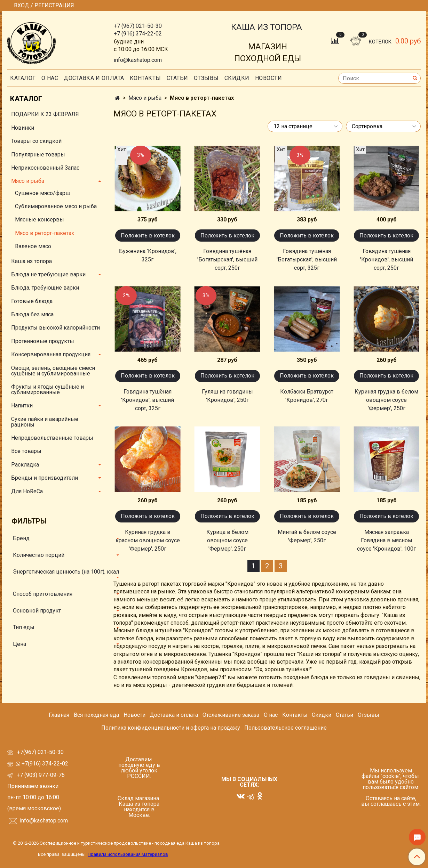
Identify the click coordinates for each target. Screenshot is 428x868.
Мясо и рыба (145, 98)
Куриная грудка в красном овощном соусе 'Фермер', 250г (148, 540)
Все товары (26, 451)
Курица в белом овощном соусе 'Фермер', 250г (227, 540)
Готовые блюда (32, 301)
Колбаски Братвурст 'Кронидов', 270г (307, 396)
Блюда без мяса (32, 314)
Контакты (145, 78)
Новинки (23, 128)
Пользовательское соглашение (286, 728)
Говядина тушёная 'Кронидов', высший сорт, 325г (148, 400)
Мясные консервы (39, 220)
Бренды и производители (45, 478)
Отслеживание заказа (231, 715)
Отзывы (206, 78)
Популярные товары (38, 155)
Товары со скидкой (36, 141)
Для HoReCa (27, 491)
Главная (59, 715)
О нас (50, 78)
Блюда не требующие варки (48, 274)
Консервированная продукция (51, 354)
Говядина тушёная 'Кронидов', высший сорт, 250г (387, 259)
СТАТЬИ (177, 78)
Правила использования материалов (128, 854)
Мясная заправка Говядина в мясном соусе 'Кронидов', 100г (386, 540)
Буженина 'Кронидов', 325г (148, 255)
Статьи (344, 715)
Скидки (322, 715)
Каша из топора (31, 261)
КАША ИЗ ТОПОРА (267, 27)
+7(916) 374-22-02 (44, 764)
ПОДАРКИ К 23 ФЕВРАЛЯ (45, 114)
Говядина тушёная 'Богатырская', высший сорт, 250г (227, 259)
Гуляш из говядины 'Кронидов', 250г (227, 396)
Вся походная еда (96, 715)
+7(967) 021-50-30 (41, 752)
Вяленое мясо (33, 246)
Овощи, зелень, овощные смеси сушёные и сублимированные (53, 371)
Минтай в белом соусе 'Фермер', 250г (307, 536)
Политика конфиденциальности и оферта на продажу (171, 728)
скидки (237, 78)
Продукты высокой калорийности (56, 328)
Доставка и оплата (94, 78)
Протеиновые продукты (43, 341)
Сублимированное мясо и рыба (56, 206)
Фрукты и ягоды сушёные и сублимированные (47, 390)
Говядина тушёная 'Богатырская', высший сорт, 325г (307, 259)
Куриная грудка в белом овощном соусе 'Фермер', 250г (386, 400)
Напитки (22, 405)
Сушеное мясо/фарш (43, 193)
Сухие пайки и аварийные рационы (45, 422)
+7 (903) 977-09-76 (40, 775)
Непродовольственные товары (52, 438)
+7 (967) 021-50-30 (138, 26)
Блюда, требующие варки (45, 288)
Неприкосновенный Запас (45, 168)
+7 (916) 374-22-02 (138, 34)
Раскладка (25, 465)
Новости (269, 78)
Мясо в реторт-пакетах (45, 233)
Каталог (23, 78)
